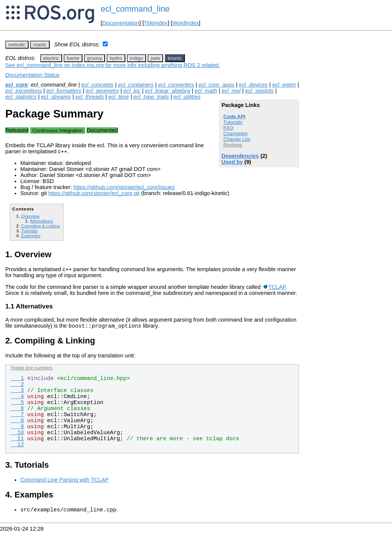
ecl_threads (90, 97)
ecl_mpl (231, 91)
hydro (116, 58)
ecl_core (16, 85)
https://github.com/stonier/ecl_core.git (94, 193)
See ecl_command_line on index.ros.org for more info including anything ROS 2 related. (113, 65)
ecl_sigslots (259, 91)
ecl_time (119, 97)
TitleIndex (156, 23)
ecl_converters (176, 85)
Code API (234, 117)
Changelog (235, 133)
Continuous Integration (58, 130)
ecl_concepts (98, 85)
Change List (237, 139)
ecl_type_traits (151, 97)
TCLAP (277, 287)
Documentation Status (32, 75)
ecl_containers (136, 85)
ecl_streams (56, 97)
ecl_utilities (187, 97)
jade (155, 58)
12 (17, 446)
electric (51, 58)
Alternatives (41, 221)
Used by (232, 162)
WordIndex (185, 23)
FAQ (228, 128)
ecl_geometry (102, 91)
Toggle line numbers (31, 369)
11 (17, 440)
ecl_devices (253, 85)
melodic (17, 45)
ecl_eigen (284, 85)
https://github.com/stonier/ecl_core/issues (124, 187)
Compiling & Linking (41, 226)
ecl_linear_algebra (168, 91)
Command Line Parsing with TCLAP (64, 481)
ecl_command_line (135, 9)
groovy (95, 58)
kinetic (175, 58)
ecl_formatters (64, 91)
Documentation (121, 23)
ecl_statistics (21, 97)
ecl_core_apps (216, 85)
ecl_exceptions (24, 91)
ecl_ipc (132, 91)
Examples (31, 236)
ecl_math (206, 91)
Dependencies (240, 156)
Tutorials (233, 122)
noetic (40, 45)
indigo (137, 58)
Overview (30, 216)
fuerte (73, 58)
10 (17, 434)
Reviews (233, 145)
